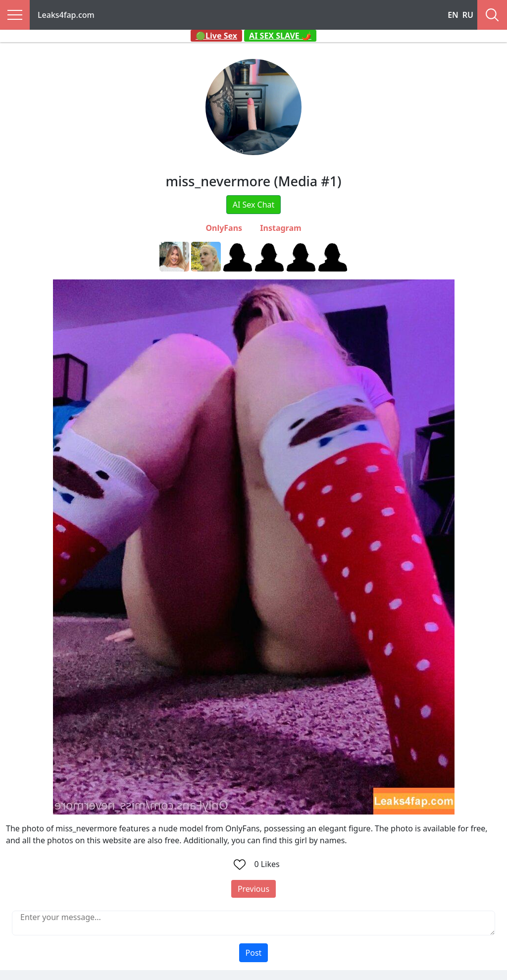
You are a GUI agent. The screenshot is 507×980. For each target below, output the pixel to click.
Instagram (280, 228)
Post (254, 953)
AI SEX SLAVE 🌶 (280, 36)
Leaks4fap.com (66, 15)
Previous (253, 889)
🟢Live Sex (216, 36)
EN (453, 15)
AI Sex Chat (254, 205)
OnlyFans (224, 228)
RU (468, 15)
